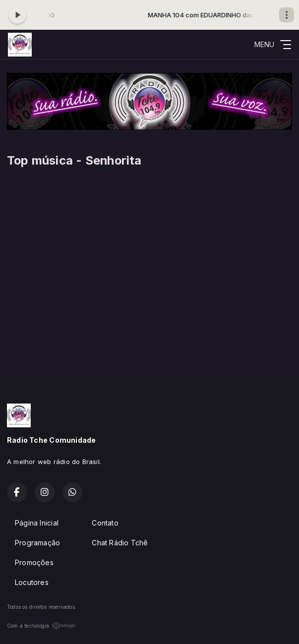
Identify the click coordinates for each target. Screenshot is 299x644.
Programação (37, 543)
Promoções (34, 562)
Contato (105, 523)
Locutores (32, 582)
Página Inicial (37, 523)
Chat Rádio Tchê (120, 543)
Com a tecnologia (41, 626)
